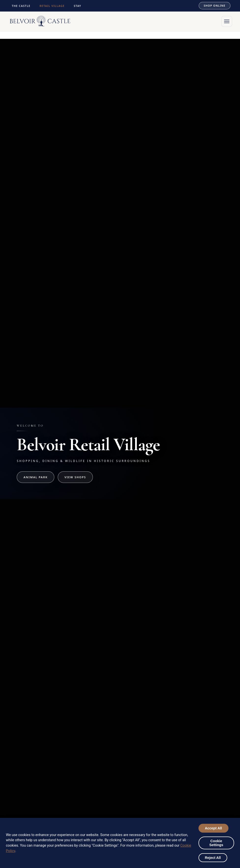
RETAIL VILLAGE (52, 6)
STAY (77, 6)
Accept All (213, 828)
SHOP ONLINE (214, 6)
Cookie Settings (216, 843)
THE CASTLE (21, 6)
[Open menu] (227, 21)
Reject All (213, 858)
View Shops (75, 477)
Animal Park (36, 477)
